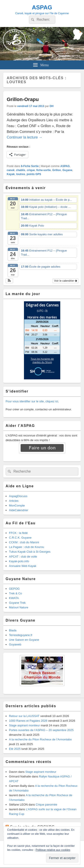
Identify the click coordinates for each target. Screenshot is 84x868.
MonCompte (17, 505)
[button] (9, 281)
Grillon (57, 170)
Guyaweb (15, 644)
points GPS (34, 174)
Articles (14, 501)
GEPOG (14, 589)
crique (31, 170)
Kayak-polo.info (19, 561)
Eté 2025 (15, 749)
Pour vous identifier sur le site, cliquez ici (32, 401)
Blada (13, 630)
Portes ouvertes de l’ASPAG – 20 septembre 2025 (41, 730)
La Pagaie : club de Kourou (27, 547)
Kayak (11, 174)
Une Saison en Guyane (24, 640)
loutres (21, 174)
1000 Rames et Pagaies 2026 (28, 721)
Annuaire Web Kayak (23, 566)
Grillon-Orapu (23, 99)
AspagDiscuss (18, 496)
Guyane (67, 170)
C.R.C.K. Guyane (20, 538)
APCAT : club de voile (23, 557)
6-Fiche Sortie (30, 166)
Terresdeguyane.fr (21, 635)
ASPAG (42, 7)
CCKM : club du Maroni (24, 542)
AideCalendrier (19, 510)
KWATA (14, 598)
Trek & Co (15, 593)
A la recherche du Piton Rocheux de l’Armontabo (40, 739)
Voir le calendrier (66, 281)
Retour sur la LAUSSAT (24, 716)
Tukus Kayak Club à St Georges (30, 552)
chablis (20, 170)
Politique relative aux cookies (53, 850)
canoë (11, 170)
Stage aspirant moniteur (24, 725)
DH (51, 106)
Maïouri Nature (19, 607)
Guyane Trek (17, 603)
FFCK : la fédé (18, 533)
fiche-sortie (44, 170)
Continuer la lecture (25, 137)
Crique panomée (46, 805)
